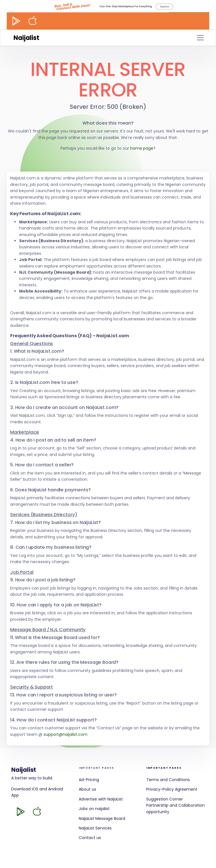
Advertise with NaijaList (101, 799)
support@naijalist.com (66, 734)
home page (142, 148)
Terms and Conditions (168, 780)
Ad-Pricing (89, 780)
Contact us (90, 838)
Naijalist (26, 38)
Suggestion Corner (165, 799)
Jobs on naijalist (94, 809)
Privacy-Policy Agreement (172, 789)
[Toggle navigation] (200, 38)
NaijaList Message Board (102, 818)
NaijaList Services (95, 828)
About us (87, 789)
